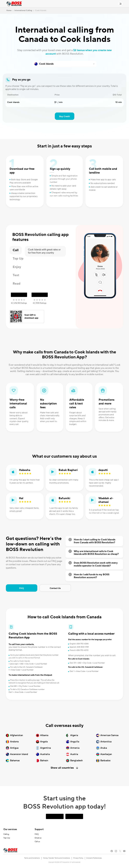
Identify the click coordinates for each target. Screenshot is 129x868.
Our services (10, 829)
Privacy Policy (78, 858)
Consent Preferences (94, 858)
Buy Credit (65, 116)
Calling (6, 834)
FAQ (22, 588)
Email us (38, 838)
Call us (37, 842)
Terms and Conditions (32, 858)
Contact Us (55, 588)
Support (39, 829)
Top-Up (7, 838)
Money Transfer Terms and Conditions (57, 858)
